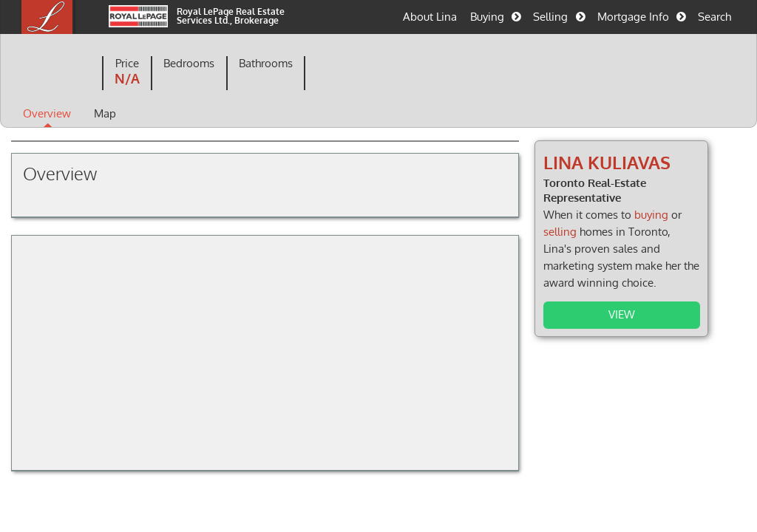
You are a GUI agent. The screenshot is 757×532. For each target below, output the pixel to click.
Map (105, 113)
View (622, 314)
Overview (47, 113)
